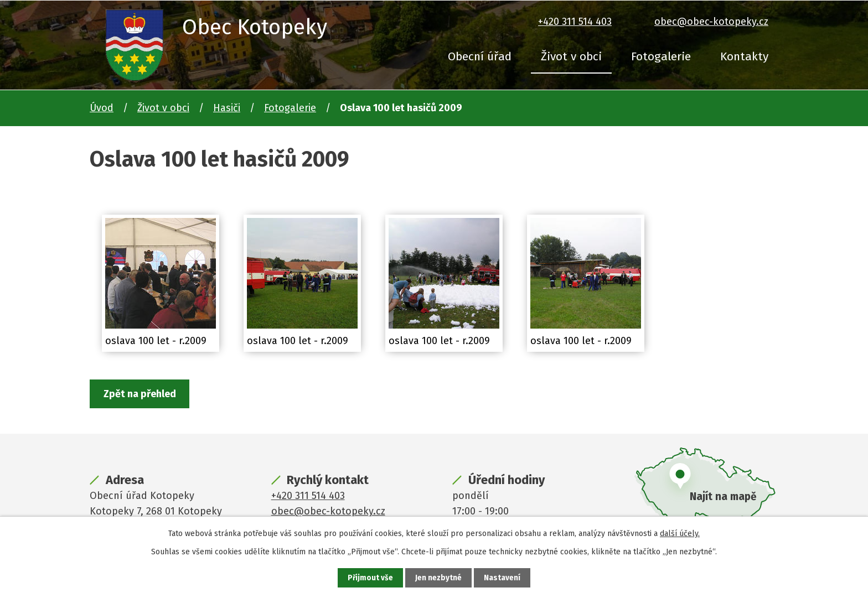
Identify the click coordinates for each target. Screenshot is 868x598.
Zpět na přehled (141, 394)
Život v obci (571, 56)
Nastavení (503, 578)
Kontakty (744, 56)
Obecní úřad (480, 56)
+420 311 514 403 (575, 22)
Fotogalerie (661, 56)
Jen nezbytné (439, 578)
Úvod (102, 108)
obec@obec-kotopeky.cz (711, 22)
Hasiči (227, 108)
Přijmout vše (370, 578)
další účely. (680, 533)
